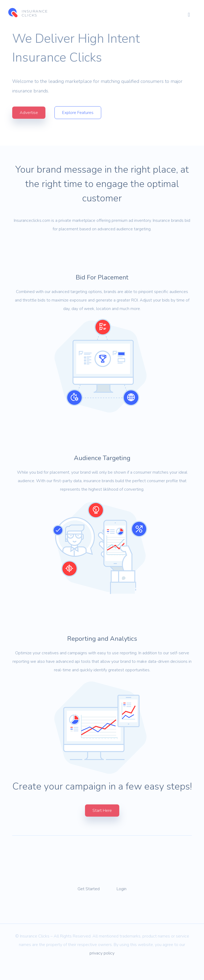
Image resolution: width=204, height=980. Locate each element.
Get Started (89, 903)
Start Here (102, 825)
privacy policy (102, 968)
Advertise (29, 113)
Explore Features (78, 113)
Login (122, 903)
